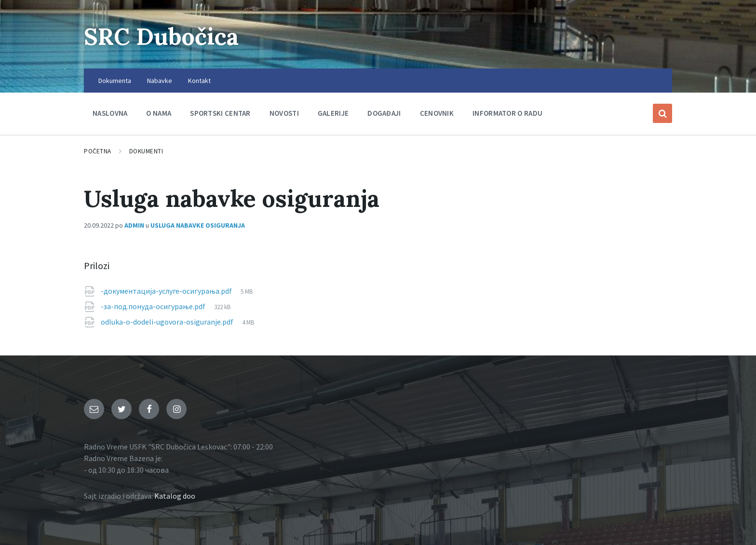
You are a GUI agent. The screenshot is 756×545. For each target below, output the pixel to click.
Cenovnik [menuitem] (437, 113)
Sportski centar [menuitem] (220, 113)
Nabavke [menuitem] (160, 81)
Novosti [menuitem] (284, 113)
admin (134, 225)
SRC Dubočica (161, 36)
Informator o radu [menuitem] (507, 113)
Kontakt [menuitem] (199, 81)
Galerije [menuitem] (333, 113)
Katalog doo (175, 496)
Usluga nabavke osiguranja (198, 225)
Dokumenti (146, 151)
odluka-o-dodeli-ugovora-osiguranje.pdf (168, 322)
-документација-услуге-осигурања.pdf (167, 291)
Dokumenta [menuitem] (115, 81)
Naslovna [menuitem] (110, 113)
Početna (98, 151)
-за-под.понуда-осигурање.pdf (154, 306)
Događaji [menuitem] (384, 113)
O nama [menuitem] (159, 113)
